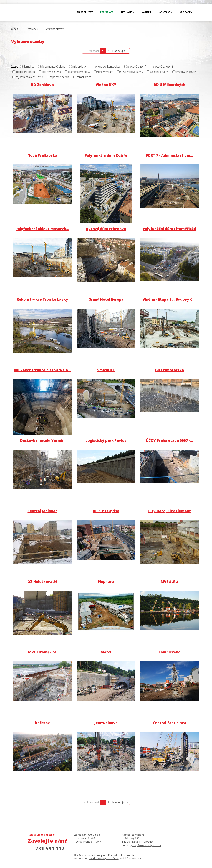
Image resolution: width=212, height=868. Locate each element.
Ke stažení (186, 12)
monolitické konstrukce (107, 67)
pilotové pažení (137, 67)
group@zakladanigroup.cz (146, 845)
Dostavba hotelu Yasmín (42, 440)
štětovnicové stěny (132, 72)
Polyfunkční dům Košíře (106, 155)
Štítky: (15, 66)
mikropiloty (79, 67)
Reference (107, 12)
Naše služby (85, 12)
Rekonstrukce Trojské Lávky (42, 299)
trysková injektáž (186, 72)
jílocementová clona (53, 67)
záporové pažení (60, 77)
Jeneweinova (106, 723)
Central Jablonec (42, 511)
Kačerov (42, 723)
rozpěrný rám (105, 72)
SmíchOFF (106, 370)
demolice (29, 67)
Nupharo (106, 582)
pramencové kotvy (79, 72)
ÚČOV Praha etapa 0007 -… (169, 440)
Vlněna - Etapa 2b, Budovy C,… (169, 299)
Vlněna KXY (106, 85)
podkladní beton (25, 72)
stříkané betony (159, 72)
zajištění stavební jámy (29, 77)
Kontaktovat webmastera (123, 855)
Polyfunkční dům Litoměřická (169, 229)
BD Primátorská (170, 370)
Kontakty (165, 12)
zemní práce (84, 77)
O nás (31, 13)
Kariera (146, 12)
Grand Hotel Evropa (106, 299)
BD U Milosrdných (170, 85)
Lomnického (170, 652)
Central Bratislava (170, 723)
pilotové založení (163, 67)
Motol (106, 652)
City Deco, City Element (170, 511)
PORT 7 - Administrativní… (169, 155)
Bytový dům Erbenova (106, 229)
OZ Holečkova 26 (42, 582)
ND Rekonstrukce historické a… (42, 370)
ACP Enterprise (106, 511)
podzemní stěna (51, 72)
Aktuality (127, 12)
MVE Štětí (169, 582)
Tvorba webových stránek (104, 858)
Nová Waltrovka (42, 155)
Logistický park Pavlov (106, 440)
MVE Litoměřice (42, 652)
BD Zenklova (42, 85)
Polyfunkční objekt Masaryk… (42, 229)
